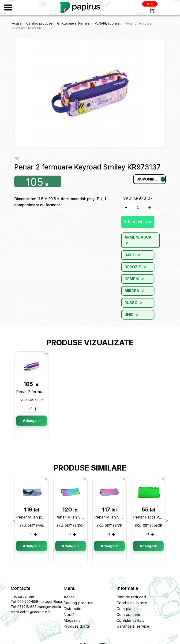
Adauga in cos (138, 222)
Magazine (72, 620)
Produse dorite (77, 626)
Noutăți (70, 615)
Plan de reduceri (131, 597)
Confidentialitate (131, 620)
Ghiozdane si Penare (74, 23)
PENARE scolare (108, 23)
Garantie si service (133, 626)
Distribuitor (73, 609)
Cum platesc (127, 609)
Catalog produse (39, 23)
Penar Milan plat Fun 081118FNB (45, 517)
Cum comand (128, 615)
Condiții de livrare (132, 603)
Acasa (17, 23)
